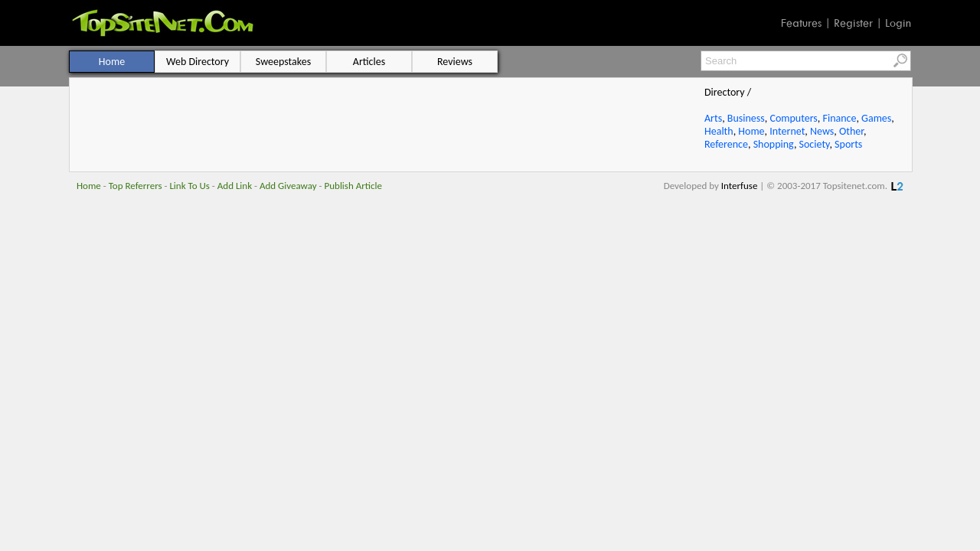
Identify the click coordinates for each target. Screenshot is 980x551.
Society (815, 144)
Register (853, 23)
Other (851, 131)
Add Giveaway (288, 186)
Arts (713, 118)
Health (719, 131)
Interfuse (740, 186)
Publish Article (353, 186)
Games (876, 118)
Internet (787, 131)
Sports (848, 144)
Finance (839, 118)
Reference (726, 144)
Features (801, 23)
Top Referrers (136, 186)
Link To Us (189, 186)
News (822, 131)
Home (751, 131)
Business (746, 118)
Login (898, 23)
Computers (793, 118)
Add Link (235, 186)
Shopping (774, 144)
